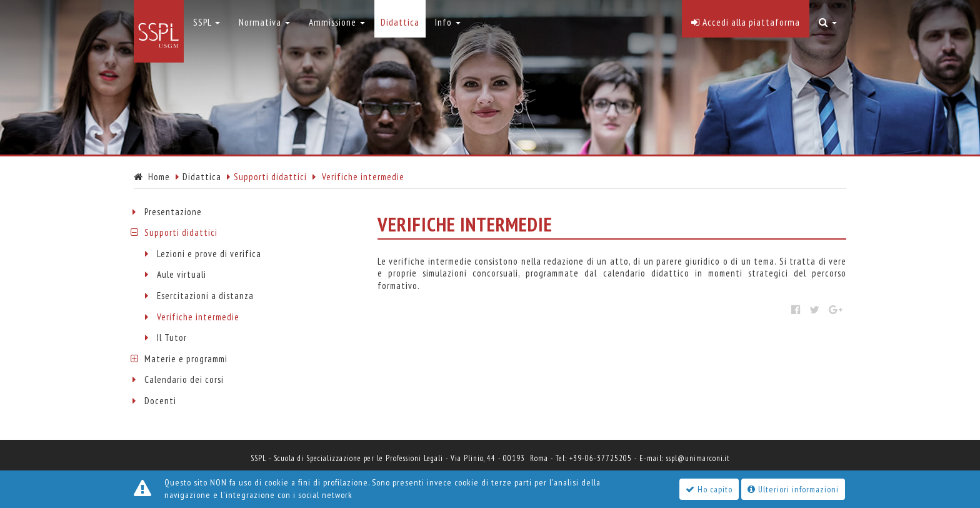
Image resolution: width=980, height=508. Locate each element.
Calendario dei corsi (184, 379)
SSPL (207, 22)
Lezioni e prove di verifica (209, 254)
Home (152, 177)
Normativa (264, 22)
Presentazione (173, 212)
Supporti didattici (181, 232)
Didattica (202, 177)
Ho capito (709, 489)
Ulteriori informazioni (793, 489)
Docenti (160, 401)
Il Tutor (172, 338)
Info (448, 22)
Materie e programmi (186, 359)
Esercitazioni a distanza (205, 296)
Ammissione (337, 22)
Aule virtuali (182, 274)
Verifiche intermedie (198, 317)
